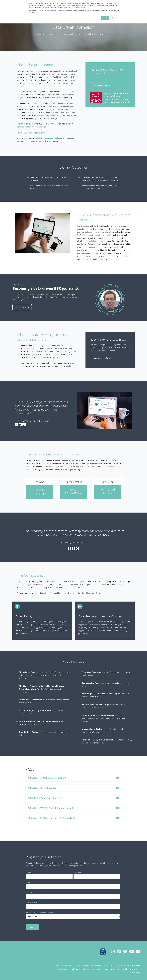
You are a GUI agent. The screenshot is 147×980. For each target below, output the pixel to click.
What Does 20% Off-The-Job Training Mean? (73, 808)
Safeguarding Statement (80, 969)
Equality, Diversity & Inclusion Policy (128, 965)
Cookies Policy (109, 965)
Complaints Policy (63, 969)
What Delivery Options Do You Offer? (73, 778)
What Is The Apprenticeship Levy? (73, 798)
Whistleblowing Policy (130, 969)
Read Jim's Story (22, 307)
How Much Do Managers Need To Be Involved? (73, 818)
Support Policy (135, 973)
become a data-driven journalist (31, 127)
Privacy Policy (82, 7)
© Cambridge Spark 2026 (63, 965)
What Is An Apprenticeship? (73, 788)
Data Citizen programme (46, 138)
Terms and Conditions (82, 965)
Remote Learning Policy (112, 969)
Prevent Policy (96, 969)
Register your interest (102, 86)
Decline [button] (114, 18)
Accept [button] (105, 18)
